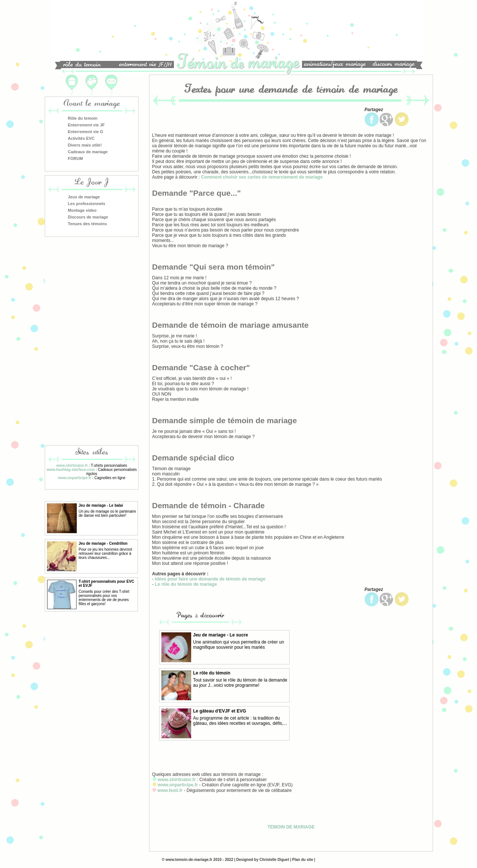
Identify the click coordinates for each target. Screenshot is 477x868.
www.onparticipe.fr (75, 478)
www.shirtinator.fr (72, 466)
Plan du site (303, 860)
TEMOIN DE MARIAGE (291, 827)
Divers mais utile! (85, 145)
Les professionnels (86, 204)
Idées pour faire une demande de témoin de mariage (210, 579)
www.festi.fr (170, 790)
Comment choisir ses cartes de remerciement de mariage (262, 177)
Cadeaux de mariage (88, 152)
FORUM (75, 158)
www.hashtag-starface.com (71, 470)
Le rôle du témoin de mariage (186, 584)
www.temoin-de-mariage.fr (189, 860)
